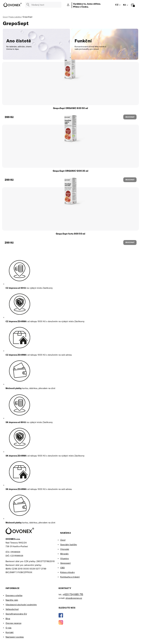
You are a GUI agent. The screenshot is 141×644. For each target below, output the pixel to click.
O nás (9, 628)
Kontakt (10, 632)
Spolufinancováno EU (16, 614)
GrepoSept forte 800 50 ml (71, 234)
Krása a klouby (68, 572)
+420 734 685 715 (73, 594)
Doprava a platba (14, 595)
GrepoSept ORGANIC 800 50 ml (70, 108)
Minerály (65, 554)
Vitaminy (65, 559)
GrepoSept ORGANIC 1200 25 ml (71, 171)
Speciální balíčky (69, 545)
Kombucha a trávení (70, 577)
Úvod (63, 540)
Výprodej (65, 549)
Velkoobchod (12, 609)
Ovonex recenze (13, 623)
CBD (63, 568)
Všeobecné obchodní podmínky (21, 605)
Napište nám (12, 600)
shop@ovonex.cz (74, 598)
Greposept (65, 563)
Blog (8, 619)
